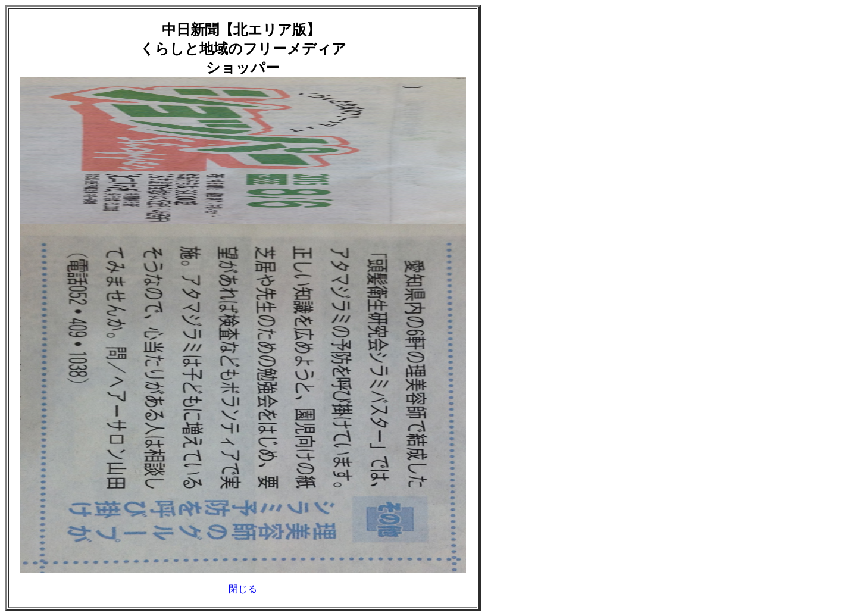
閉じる (243, 589)
